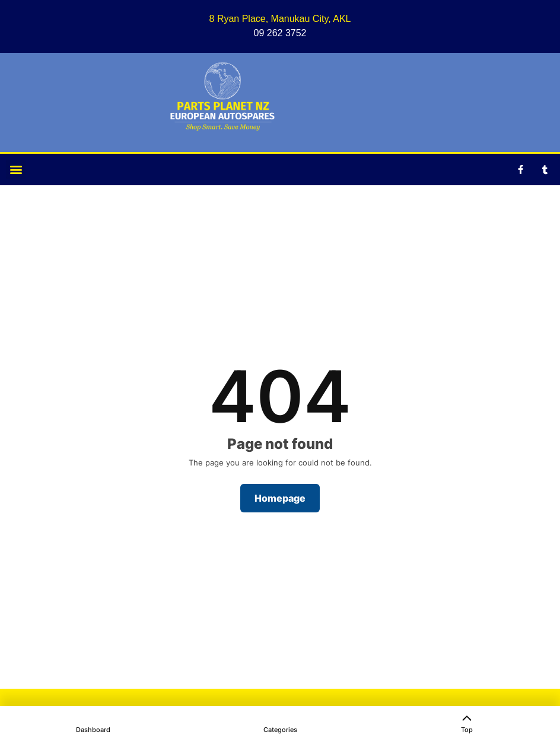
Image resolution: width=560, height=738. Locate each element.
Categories (280, 730)
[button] (16, 170)
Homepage (280, 498)
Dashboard (93, 730)
